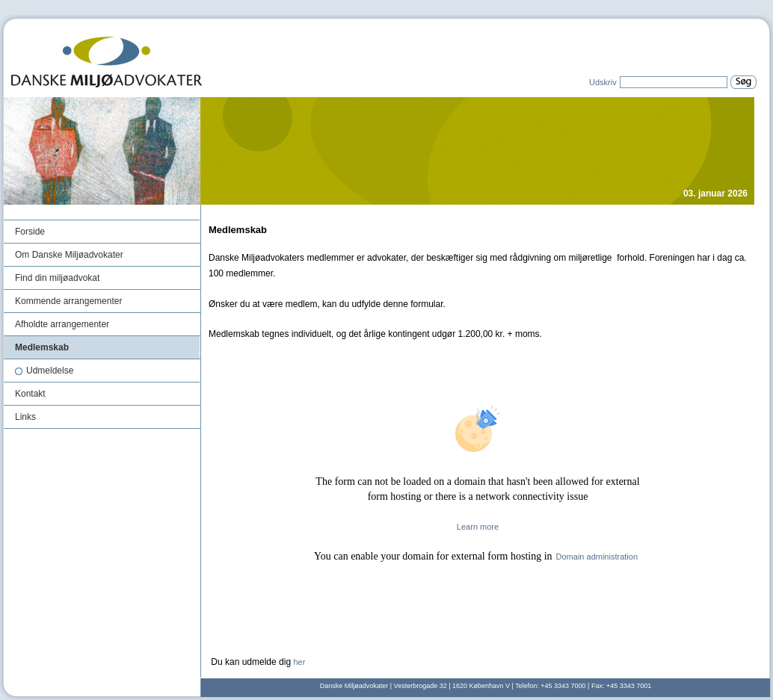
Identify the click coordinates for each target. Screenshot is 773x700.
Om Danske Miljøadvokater (69, 255)
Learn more (478, 527)
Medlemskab (42, 347)
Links (25, 417)
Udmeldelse (44, 371)
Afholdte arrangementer (62, 324)
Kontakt (30, 394)
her (299, 662)
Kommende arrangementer (68, 301)
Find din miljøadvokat (57, 278)
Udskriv (603, 82)
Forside (30, 232)
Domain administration (597, 557)
